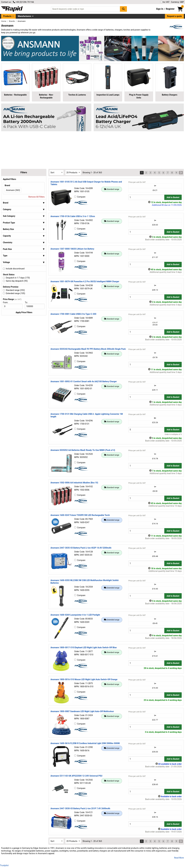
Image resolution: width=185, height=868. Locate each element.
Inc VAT (165, 2)
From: (7, 302)
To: (27, 302)
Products (7, 16)
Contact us (6, 2)
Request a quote (174, 16)
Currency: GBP (177, 2)
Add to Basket (173, 197)
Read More (179, 858)
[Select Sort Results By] (57, 172)
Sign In (160, 9)
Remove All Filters (37, 197)
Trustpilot (4, 865)
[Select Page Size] (73, 172)
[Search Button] (123, 9)
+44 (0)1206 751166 (23, 2)
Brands (12, 21)
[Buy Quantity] (146, 197)
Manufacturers (24, 16)
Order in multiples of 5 (173, 434)
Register (170, 9)
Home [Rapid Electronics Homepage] (4, 21)
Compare (80, 197)
